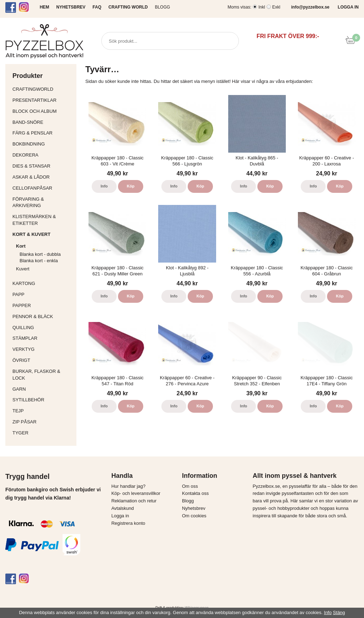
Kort (44, 246)
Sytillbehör (43, 400)
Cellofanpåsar (32, 188)
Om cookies (194, 516)
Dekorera (43, 155)
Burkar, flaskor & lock (43, 375)
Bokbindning (43, 144)
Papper (43, 305)
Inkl (262, 7)
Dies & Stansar (43, 166)
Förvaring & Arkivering (43, 202)
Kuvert (44, 269)
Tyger (43, 433)
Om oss (190, 486)
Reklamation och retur (134, 501)
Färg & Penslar (43, 133)
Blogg (163, 7)
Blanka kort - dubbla (40, 254)
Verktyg (43, 349)
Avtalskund (122, 508)
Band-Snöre (43, 122)
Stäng (339, 612)
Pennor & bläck (43, 316)
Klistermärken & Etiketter (43, 220)
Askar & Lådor (31, 177)
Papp (43, 294)
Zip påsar (25, 422)
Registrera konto (128, 523)
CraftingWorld (43, 89)
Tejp (43, 411)
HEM (45, 7)
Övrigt (21, 360)
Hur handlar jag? (128, 486)
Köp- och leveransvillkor (136, 493)
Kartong (43, 283)
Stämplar (43, 338)
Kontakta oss (195, 493)
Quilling (43, 328)
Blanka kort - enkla (39, 261)
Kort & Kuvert (43, 234)
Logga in (120, 516)
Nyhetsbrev (194, 508)
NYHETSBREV (71, 7)
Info (104, 186)
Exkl (276, 7)
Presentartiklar (43, 100)
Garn (43, 389)
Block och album (43, 111)
